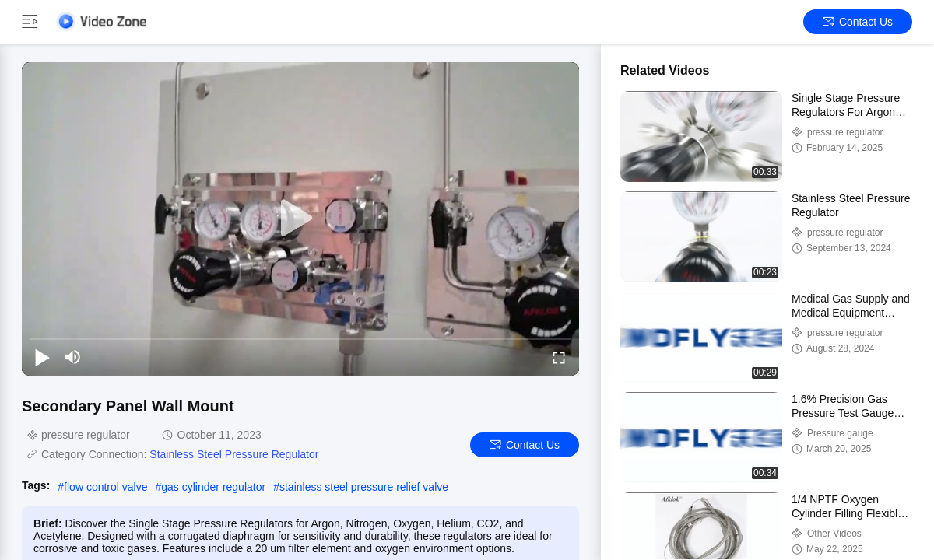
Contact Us (858, 22)
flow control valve (105, 487)
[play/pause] (42, 357)
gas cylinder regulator (213, 487)
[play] (300, 219)
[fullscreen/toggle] (559, 357)
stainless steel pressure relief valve (364, 487)
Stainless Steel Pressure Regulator (234, 454)
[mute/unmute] (73, 357)
